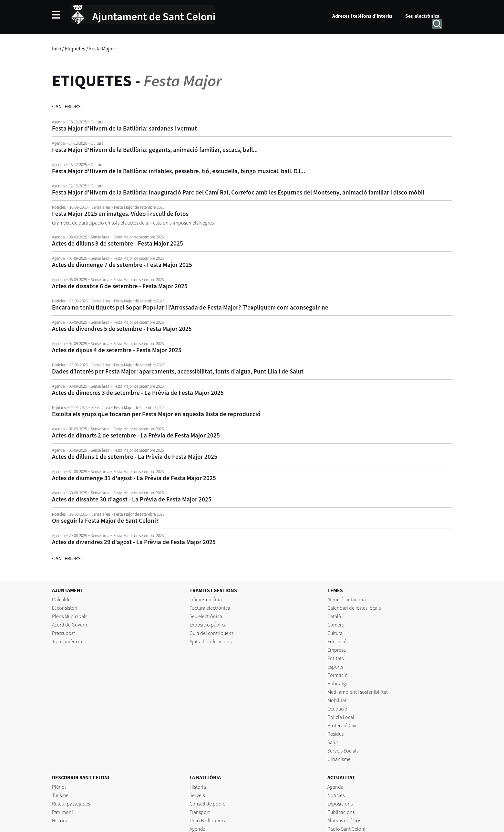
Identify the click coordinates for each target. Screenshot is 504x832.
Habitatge (338, 683)
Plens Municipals (70, 616)
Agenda (198, 829)
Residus (335, 734)
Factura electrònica (210, 608)
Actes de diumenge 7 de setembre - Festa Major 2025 (122, 265)
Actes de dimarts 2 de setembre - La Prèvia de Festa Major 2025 (136, 435)
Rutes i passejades (71, 804)
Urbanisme (339, 759)
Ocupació (337, 709)
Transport (200, 812)
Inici (57, 48)
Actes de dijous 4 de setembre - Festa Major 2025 (117, 350)
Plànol (59, 787)
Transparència (67, 641)
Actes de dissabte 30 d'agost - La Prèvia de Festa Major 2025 (132, 499)
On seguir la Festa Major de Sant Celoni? (105, 521)
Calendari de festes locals (354, 608)
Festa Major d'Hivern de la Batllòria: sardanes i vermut (124, 128)
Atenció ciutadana (347, 599)
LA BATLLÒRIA (205, 777)
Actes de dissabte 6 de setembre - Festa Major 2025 (120, 286)
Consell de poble (207, 804)
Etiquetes (75, 48)
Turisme (60, 795)
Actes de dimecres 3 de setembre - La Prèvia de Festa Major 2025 (138, 393)
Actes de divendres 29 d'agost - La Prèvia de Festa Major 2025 (134, 542)
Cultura (335, 633)
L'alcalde (61, 599)
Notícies (336, 795)
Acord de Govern (70, 625)
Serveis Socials (343, 751)
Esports (335, 667)
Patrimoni (62, 812)
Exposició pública (208, 625)
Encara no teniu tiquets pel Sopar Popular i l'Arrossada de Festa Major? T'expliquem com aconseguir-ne (190, 307)
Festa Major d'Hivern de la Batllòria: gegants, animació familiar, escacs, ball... (155, 150)
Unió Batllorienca (208, 820)
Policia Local (341, 717)
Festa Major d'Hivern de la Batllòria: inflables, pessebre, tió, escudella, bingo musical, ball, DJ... (179, 171)
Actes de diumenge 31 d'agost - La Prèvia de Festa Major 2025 (134, 478)
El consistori (65, 608)
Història (60, 820)
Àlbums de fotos (344, 820)
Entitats (335, 658)
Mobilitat (337, 700)
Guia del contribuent (211, 633)
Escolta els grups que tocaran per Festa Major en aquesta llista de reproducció (156, 414)
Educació (337, 641)
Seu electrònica (422, 16)
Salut (333, 742)
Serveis (197, 795)
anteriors (66, 106)
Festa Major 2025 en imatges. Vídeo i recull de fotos (120, 214)
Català (334, 616)
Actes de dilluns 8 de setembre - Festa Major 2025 (118, 243)
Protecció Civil (343, 725)
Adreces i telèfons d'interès (362, 16)
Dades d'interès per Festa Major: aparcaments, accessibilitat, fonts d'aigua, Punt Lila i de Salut (178, 371)
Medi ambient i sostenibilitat (358, 692)
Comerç (336, 625)
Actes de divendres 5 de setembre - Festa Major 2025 (122, 329)
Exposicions (340, 804)
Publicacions (341, 812)
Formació (338, 675)
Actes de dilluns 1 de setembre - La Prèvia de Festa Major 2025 (135, 457)
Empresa (337, 650)
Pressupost (63, 633)
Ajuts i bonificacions (211, 641)
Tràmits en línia (206, 599)
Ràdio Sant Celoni (346, 829)
